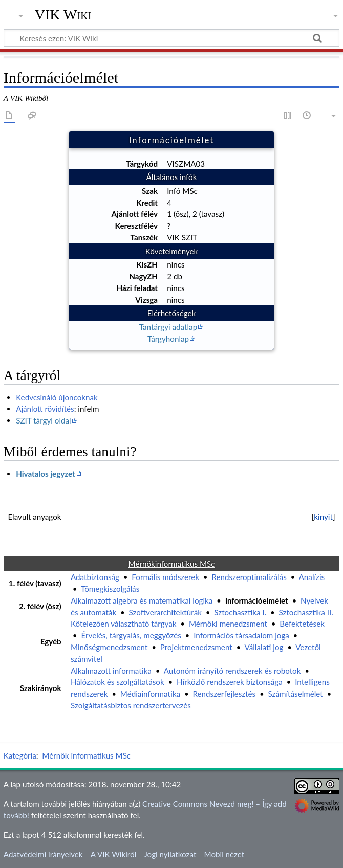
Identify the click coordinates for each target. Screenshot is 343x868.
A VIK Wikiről (113, 854)
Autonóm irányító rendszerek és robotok (232, 671)
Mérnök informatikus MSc (86, 755)
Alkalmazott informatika (111, 671)
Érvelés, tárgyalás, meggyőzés (131, 635)
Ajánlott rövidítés (45, 409)
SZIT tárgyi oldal (43, 420)
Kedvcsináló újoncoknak (57, 397)
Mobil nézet (224, 854)
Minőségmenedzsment (109, 647)
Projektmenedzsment (196, 647)
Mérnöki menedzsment (228, 624)
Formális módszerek (165, 577)
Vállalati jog (264, 647)
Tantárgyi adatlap (168, 327)
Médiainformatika (150, 694)
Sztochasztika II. (306, 612)
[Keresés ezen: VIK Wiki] (171, 38)
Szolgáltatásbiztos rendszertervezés (131, 705)
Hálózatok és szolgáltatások (117, 682)
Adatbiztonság (95, 577)
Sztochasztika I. (240, 612)
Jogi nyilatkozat (170, 854)
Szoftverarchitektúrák (165, 612)
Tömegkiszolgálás (110, 589)
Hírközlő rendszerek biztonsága (230, 682)
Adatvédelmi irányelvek (43, 854)
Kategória (20, 755)
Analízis (312, 577)
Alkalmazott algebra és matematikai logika (142, 600)
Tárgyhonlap (168, 339)
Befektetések (302, 624)
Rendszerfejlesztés (224, 694)
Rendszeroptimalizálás (249, 577)
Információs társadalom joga (241, 635)
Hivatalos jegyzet (46, 474)
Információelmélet (257, 600)
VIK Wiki (63, 15)
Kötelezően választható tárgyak (124, 624)
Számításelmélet (296, 694)
